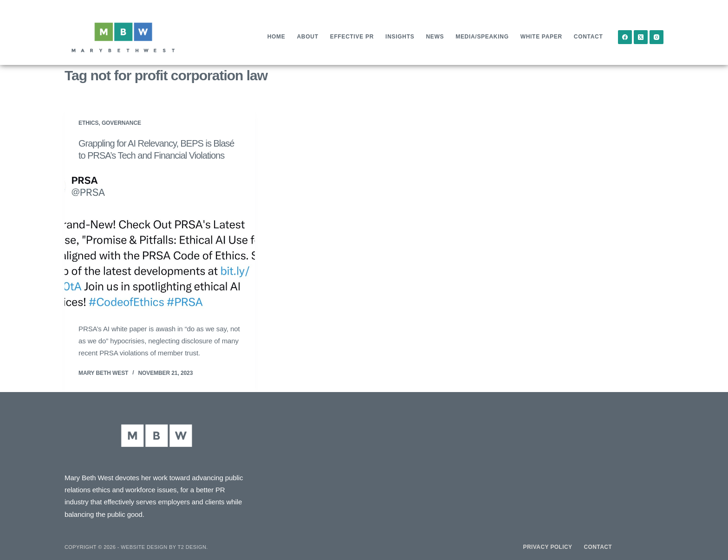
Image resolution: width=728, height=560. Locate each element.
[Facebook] (625, 37)
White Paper (541, 37)
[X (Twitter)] (641, 37)
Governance (121, 123)
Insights (400, 37)
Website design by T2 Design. (164, 547)
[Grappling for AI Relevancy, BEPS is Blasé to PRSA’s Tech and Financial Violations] (160, 242)
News (435, 37)
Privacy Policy (548, 547)
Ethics (88, 123)
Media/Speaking (482, 37)
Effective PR (352, 37)
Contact (588, 37)
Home (276, 37)
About (308, 37)
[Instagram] (656, 37)
